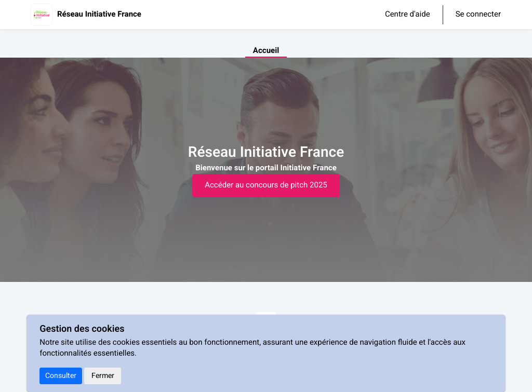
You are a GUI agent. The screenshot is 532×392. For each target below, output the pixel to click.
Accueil (266, 51)
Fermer (103, 376)
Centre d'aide (408, 15)
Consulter (61, 376)
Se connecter (478, 15)
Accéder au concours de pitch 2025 (266, 185)
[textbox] (266, 168)
